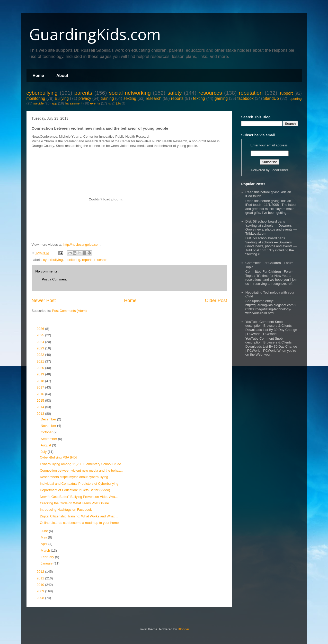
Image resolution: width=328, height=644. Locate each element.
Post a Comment (54, 279)
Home (38, 76)
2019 (41, 374)
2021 (41, 361)
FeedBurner (279, 170)
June (45, 531)
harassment (74, 103)
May (44, 537)
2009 (41, 591)
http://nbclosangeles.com (82, 245)
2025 (41, 335)
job (110, 104)
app (54, 103)
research (154, 98)
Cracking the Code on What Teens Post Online (74, 503)
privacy (85, 98)
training (107, 98)
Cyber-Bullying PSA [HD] (58, 457)
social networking (130, 93)
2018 (41, 381)
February (48, 557)
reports (177, 98)
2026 (41, 329)
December (49, 419)
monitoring (36, 98)
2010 (41, 585)
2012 (41, 572)
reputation (251, 93)
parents (83, 93)
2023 (41, 348)
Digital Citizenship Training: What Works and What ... (79, 516)
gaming (221, 98)
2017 (41, 387)
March (46, 550)
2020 (41, 368)
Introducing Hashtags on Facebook (66, 510)
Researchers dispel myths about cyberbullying (74, 477)
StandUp (271, 98)
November (49, 426)
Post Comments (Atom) (69, 311)
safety (175, 93)
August (46, 445)
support (286, 93)
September (49, 439)
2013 (41, 414)
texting (199, 98)
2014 (41, 407)
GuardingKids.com (95, 34)
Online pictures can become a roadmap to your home (79, 523)
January (47, 563)
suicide (38, 103)
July (44, 452)
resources (210, 93)
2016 (41, 394)
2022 (41, 355)
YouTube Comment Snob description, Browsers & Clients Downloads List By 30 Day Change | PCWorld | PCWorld (271, 328)
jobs (119, 104)
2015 (41, 400)
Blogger (183, 629)
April (45, 544)
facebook (245, 98)
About (62, 76)
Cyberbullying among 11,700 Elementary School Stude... (82, 464)
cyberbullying (42, 93)
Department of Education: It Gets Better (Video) (75, 490)
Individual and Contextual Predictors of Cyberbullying (79, 484)
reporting (295, 99)
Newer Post (44, 301)
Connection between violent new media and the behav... (81, 470)
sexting (130, 98)
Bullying (62, 98)
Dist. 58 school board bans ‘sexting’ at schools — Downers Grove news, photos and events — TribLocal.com (271, 227)
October (47, 432)
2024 (41, 342)
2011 (41, 578)
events (95, 103)
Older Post (216, 301)
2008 (41, 598)
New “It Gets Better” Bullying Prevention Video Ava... (79, 497)
